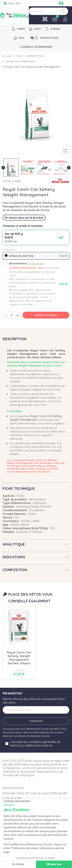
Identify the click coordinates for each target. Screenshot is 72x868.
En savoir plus (36, 264)
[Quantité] (12, 315)
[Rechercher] (48, 11)
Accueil (7, 56)
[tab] (36, 544)
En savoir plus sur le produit (24, 218)
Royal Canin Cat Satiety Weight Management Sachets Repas (19, 658)
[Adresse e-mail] (36, 710)
